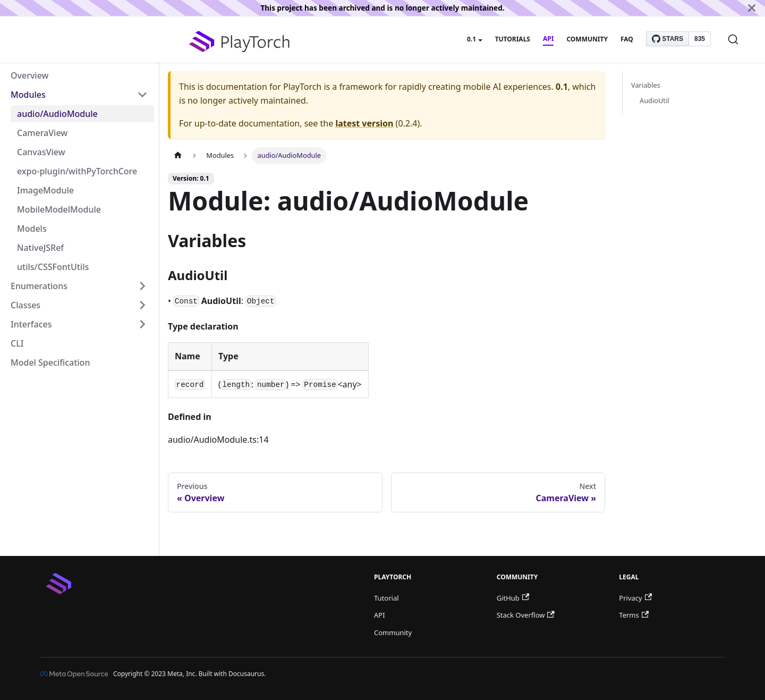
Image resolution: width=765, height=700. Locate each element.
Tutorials (513, 39)
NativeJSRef (40, 248)
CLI (17, 343)
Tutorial (386, 598)
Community (587, 39)
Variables (646, 85)
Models (32, 229)
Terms (634, 615)
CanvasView (41, 152)
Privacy (635, 598)
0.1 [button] (471, 39)
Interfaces (31, 324)
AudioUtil (654, 100)
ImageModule (45, 190)
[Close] (752, 8)
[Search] (733, 39)
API (548, 39)
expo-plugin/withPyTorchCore (77, 171)
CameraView (42, 133)
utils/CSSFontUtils (53, 267)
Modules (28, 95)
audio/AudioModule (57, 114)
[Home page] (178, 155)
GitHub (513, 598)
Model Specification (50, 362)
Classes (25, 305)
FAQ (627, 39)
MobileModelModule (59, 209)
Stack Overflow (526, 615)
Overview (29, 75)
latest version (364, 123)
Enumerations (39, 286)
